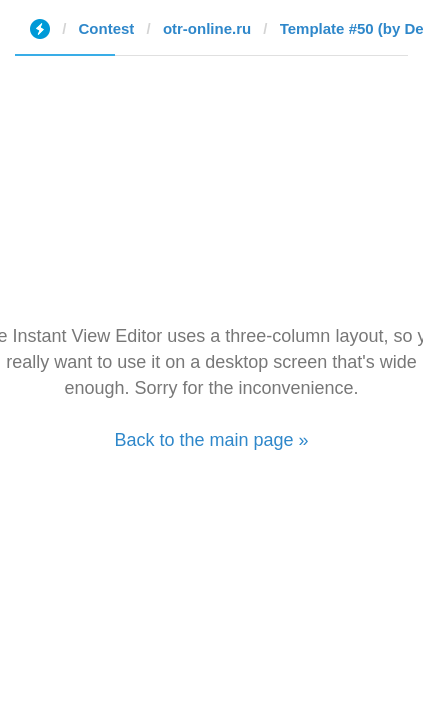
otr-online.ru (207, 28)
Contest (107, 28)
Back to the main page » (211, 440)
